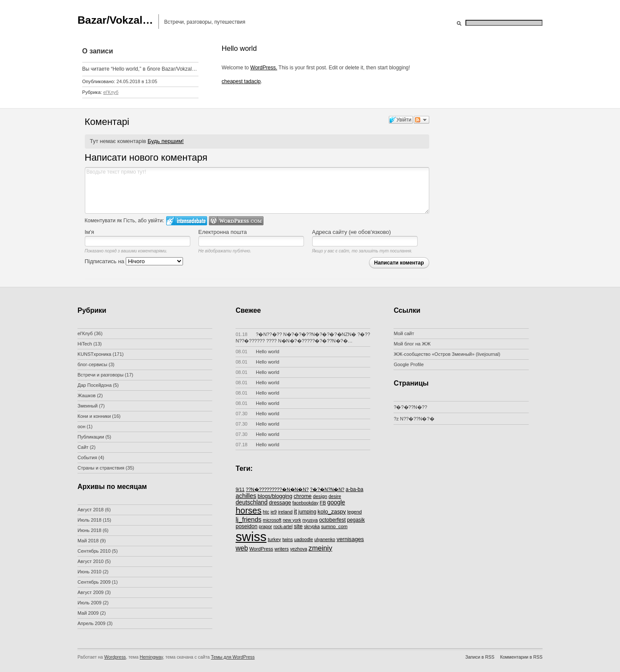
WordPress (261, 549)
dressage (280, 503)
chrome (303, 496)
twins (288, 539)
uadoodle (304, 539)
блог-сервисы (92, 364)
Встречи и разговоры (101, 375)
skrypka (312, 526)
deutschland (251, 502)
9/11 (240, 489)
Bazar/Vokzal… (115, 20)
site (298, 526)
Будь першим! (166, 141)
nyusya (310, 520)
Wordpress (115, 657)
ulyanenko (325, 539)
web (242, 548)
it (296, 511)
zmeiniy (321, 548)
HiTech (85, 344)
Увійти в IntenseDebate (187, 221)
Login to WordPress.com (236, 221)
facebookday (305, 503)
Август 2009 (91, 592)
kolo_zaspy (332, 512)
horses (248, 510)
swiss (251, 537)
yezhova (299, 549)
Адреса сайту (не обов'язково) (352, 232)
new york (292, 520)
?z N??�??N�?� (414, 419)
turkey (274, 539)
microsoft (272, 520)
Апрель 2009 (91, 623)
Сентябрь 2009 (94, 582)
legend (354, 512)
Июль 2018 (90, 520)
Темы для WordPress (233, 657)
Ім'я (90, 232)
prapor (265, 526)
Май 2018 (88, 541)
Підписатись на (134, 261)
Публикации (91, 437)
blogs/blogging (275, 496)
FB (323, 503)
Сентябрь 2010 (94, 551)
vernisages (350, 539)
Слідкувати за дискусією (422, 120)
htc (266, 512)
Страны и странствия (101, 468)
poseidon (246, 526)
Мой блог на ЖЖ (412, 344)
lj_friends (248, 519)
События (87, 457)
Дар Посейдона (95, 385)
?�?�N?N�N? (327, 489)
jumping (307, 512)
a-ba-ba (355, 489)
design (320, 496)
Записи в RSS (480, 657)
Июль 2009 (90, 603)
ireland (285, 512)
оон (81, 426)
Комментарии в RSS (521, 657)
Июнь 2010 (90, 572)
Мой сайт (404, 333)
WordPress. (263, 68)
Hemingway (152, 657)
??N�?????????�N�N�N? (277, 489)
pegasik (356, 520)
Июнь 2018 (90, 530)
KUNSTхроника (94, 354)
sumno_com (334, 526)
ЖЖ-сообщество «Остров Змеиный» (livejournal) (447, 354)
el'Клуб (111, 92)
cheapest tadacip (241, 81)
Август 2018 (91, 510)
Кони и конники (94, 416)
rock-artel (283, 526)
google (336, 502)
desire (335, 496)
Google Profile (409, 364)
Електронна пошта (223, 232)
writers (282, 549)
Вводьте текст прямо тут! (257, 190)
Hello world (257, 352)
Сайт (83, 447)
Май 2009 (88, 613)
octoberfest (332, 520)
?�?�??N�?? (410, 407)
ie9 (273, 512)
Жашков (87, 395)
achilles (246, 496)
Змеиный (88, 406)
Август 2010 (91, 561)
